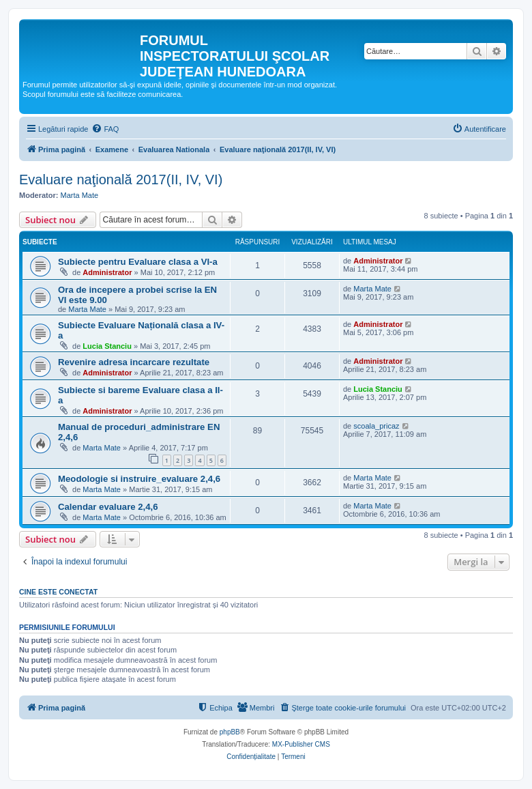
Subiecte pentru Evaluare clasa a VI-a (138, 262)
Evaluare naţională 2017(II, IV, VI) (121, 180)
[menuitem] (105, 129)
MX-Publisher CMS (301, 744)
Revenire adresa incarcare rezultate (134, 362)
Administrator (107, 272)
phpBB (230, 732)
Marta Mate (80, 195)
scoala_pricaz (376, 426)
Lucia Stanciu (107, 346)
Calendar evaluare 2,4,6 (108, 507)
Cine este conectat (58, 592)
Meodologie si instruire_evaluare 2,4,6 (139, 479)
